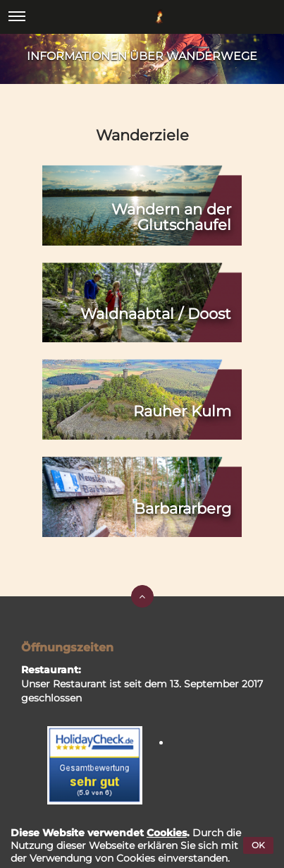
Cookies (167, 833)
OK (258, 845)
